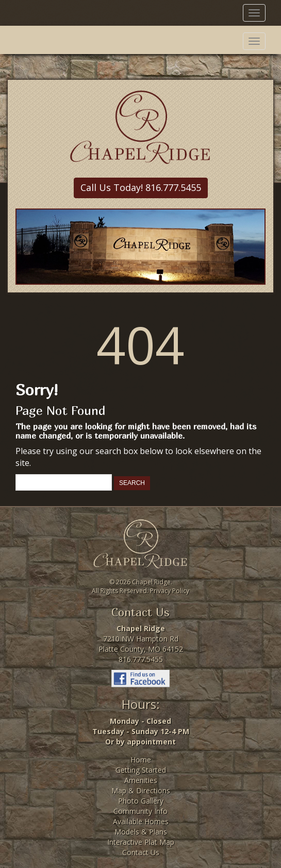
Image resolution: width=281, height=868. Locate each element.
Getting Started (141, 770)
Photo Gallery (141, 801)
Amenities (141, 780)
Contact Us (141, 852)
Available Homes (141, 821)
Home (141, 760)
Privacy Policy (170, 591)
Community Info (140, 811)
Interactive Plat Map (141, 842)
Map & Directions (141, 791)
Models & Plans (141, 832)
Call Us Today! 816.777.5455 (141, 187)
